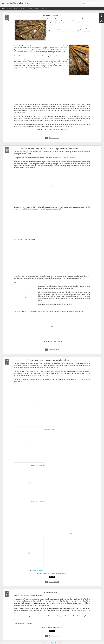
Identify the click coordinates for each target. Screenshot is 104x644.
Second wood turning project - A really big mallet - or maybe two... (50, 149)
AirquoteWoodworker (50, 429)
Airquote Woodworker (61, 130)
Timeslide (44, 8)
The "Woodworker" (50, 592)
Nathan (60, 341)
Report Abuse (58, 643)
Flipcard (10, 8)
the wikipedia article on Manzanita (65, 158)
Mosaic (23, 8)
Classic (3, 8)
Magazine (17, 8)
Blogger (53, 643)
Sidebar (29, 8)
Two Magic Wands (50, 16)
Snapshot (36, 8)
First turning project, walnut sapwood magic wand (50, 360)
